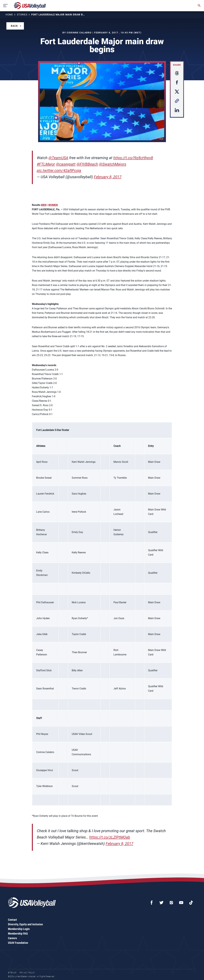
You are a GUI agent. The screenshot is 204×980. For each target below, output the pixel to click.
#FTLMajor (46, 164)
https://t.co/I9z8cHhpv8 (133, 158)
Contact (12, 920)
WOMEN (53, 205)
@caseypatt (66, 164)
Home (9, 15)
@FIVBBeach (87, 164)
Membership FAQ (18, 934)
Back (14, 26)
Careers (12, 938)
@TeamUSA (58, 158)
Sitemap (12, 973)
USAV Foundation (18, 943)
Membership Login (19, 929)
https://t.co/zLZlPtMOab (110, 837)
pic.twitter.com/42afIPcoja (59, 171)
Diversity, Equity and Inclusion (25, 924)
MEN (44, 205)
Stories (22, 15)
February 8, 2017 (108, 177)
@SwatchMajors (113, 164)
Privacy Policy (27, 973)
